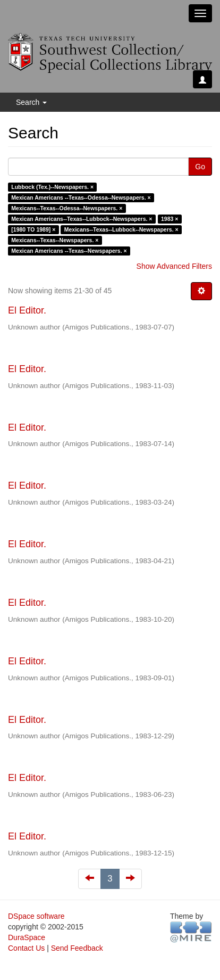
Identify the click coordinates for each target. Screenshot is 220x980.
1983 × (170, 219)
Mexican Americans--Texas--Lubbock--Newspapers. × (82, 219)
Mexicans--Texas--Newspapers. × (55, 240)
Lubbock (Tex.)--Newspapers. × (52, 187)
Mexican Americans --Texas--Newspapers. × (69, 251)
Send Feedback (77, 948)
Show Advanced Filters (174, 266)
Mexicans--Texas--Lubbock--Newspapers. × (121, 229)
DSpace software (36, 916)
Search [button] (31, 102)
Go (200, 167)
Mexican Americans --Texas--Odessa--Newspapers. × (81, 197)
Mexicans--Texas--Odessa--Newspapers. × (67, 208)
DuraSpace (27, 937)
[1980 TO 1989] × (33, 229)
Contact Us (26, 948)
